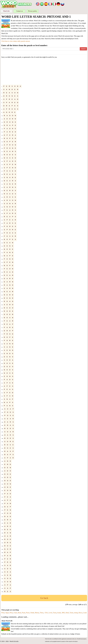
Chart (15, 613)
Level (50, 613)
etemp (76, 613)
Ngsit (7, 613)
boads (59, 613)
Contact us (19, 11)
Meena (37, 613)
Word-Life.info (14, 641)
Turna (55, 613)
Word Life (6, 11)
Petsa (11, 613)
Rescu (81, 613)
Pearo (28, 613)
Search (83, 49)
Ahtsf (67, 613)
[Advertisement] (44, 72)
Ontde (32, 613)
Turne (71, 613)
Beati (20, 613)
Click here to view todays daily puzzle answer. (16, 41)
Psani (24, 613)
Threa (42, 613)
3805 (63, 613)
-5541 (46, 613)
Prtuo (3, 613)
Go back (44, 598)
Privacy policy (33, 11)
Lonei (85, 613)
